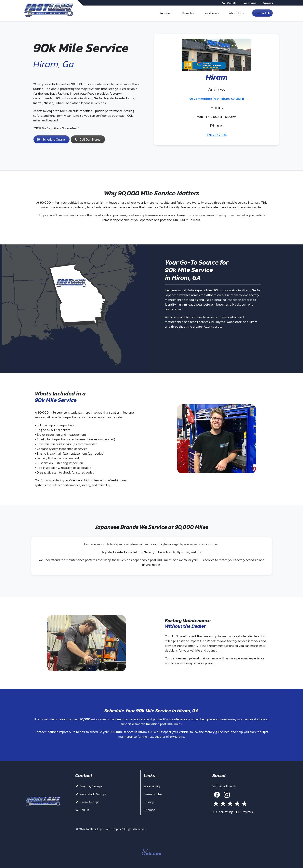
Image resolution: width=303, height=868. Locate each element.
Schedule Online (51, 139)
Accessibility (152, 786)
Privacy (149, 802)
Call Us (82, 810)
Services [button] (165, 13)
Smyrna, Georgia (89, 786)
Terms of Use (153, 794)
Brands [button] (187, 13)
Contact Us (262, 13)
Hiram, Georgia (87, 802)
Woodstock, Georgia (91, 794)
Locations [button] (211, 13)
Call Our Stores (87, 139)
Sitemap (150, 810)
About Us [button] (235, 13)
